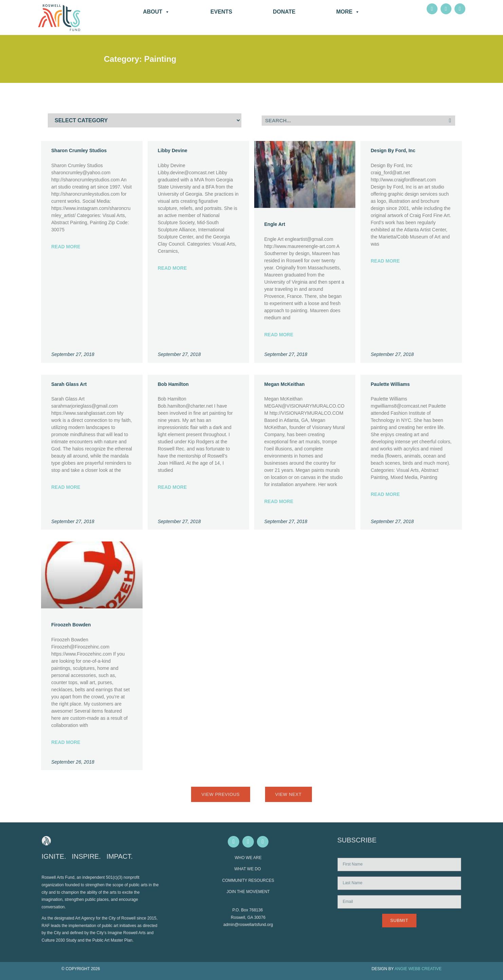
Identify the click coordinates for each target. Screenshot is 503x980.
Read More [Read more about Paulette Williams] (385, 494)
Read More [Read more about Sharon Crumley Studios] (66, 247)
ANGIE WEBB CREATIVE (418, 969)
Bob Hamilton (173, 384)
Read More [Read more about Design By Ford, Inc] (385, 261)
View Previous (220, 794)
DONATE (284, 12)
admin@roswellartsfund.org (248, 925)
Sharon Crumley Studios (79, 150)
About (156, 12)
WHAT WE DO (248, 869)
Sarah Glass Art (69, 384)
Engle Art (275, 224)
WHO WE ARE (248, 858)
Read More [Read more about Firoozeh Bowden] (66, 742)
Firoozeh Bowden (71, 625)
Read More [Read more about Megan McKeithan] (279, 501)
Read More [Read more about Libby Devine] (172, 268)
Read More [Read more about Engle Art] (279, 335)
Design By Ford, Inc (393, 150)
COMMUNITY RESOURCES (248, 880)
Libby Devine (173, 150)
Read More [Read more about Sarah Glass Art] (66, 487)
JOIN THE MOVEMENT (248, 892)
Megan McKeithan (285, 384)
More (348, 12)
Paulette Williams (390, 384)
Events (221, 12)
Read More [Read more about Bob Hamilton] (172, 487)
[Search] (450, 121)
